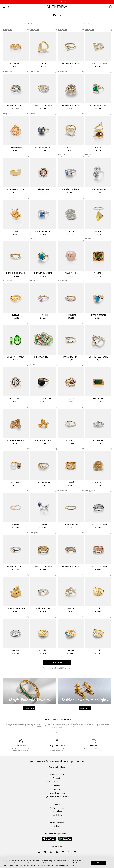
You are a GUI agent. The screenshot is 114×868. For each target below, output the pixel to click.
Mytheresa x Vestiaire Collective (57, 797)
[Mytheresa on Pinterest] (51, 852)
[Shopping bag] (110, 7)
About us (57, 804)
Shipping (57, 789)
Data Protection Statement (67, 865)
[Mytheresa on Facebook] (45, 852)
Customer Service (57, 774)
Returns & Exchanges (57, 793)
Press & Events (57, 815)
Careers (57, 819)
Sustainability (57, 811)
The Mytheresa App (57, 808)
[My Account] (106, 7)
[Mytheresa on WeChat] (75, 852)
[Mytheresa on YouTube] (63, 852)
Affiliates (57, 826)
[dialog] (57, 862)
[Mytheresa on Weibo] (69, 852)
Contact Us (57, 778)
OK (99, 863)
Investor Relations (57, 822)
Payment (57, 785)
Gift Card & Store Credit (57, 782)
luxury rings (59, 728)
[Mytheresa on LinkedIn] (39, 852)
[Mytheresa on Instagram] (57, 852)
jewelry (39, 726)
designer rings (72, 724)
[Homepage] (57, 7)
